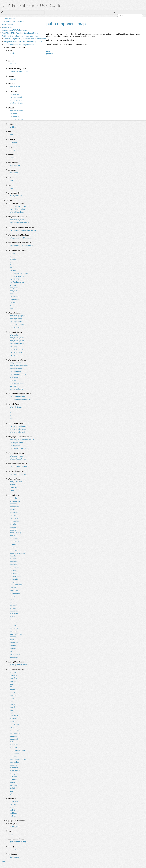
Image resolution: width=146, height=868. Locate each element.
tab (11, 308)
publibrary (14, 614)
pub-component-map (18, 842)
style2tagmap (15, 165)
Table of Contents (8, 19)
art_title (13, 259)
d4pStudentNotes (17, 103)
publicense (14, 745)
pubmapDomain (16, 634)
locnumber (14, 716)
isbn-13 (13, 698)
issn (11, 710)
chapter (13, 64)
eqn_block (14, 288)
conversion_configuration (19, 71)
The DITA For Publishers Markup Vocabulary (20, 36)
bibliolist (13, 524)
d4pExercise (14, 94)
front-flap (14, 565)
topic (12, 188)
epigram (13, 380)
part (12, 135)
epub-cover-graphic (17, 553)
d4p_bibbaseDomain (18, 206)
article (12, 53)
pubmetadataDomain (18, 759)
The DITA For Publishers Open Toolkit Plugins (20, 33)
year (12, 794)
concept (13, 79)
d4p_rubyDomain (16, 407)
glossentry (14, 573)
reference (14, 142)
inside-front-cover (17, 585)
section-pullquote (17, 389)
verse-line (14, 487)
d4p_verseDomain (17, 482)
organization (15, 724)
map (12, 834)
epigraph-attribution (18, 383)
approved (14, 672)
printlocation (15, 730)
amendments (15, 501)
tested (12, 788)
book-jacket (14, 521)
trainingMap (15, 857)
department (15, 541)
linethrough (14, 299)
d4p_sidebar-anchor (18, 276)
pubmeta (14, 756)
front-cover (14, 562)
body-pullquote (16, 363)
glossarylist (14, 579)
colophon (13, 530)
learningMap (15, 826)
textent (13, 807)
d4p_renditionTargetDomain (21, 399)
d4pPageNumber (16, 442)
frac (11, 294)
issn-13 (13, 707)
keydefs (13, 588)
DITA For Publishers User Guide (13, 21)
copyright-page (16, 533)
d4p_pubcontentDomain (19, 366)
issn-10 (13, 704)
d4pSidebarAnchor (17, 282)
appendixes (14, 507)
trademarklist (15, 654)
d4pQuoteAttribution (18, 374)
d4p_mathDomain (17, 324)
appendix (14, 504)
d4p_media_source (17, 338)
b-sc (12, 265)
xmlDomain (14, 813)
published (14, 747)
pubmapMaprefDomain (19, 665)
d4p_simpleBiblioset (18, 432)
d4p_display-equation (18, 316)
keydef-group (15, 590)
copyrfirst (13, 678)
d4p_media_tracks (17, 341)
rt (11, 416)
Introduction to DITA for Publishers (14, 30)
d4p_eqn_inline (16, 321)
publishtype (14, 753)
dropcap (13, 285)
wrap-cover (14, 657)
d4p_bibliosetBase (17, 212)
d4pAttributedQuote (18, 371)
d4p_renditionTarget (18, 396)
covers (12, 536)
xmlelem (13, 816)
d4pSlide (13, 113)
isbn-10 (13, 695)
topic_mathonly (16, 196)
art (11, 256)
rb (11, 410)
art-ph (12, 253)
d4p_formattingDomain (19, 273)
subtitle (13, 645)
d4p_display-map (17, 456)
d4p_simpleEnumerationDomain (22, 440)
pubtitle (13, 625)
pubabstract (15, 611)
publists (13, 619)
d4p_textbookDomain (18, 459)
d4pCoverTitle (15, 87)
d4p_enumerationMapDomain (21, 238)
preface (13, 608)
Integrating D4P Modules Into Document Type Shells (23, 42)
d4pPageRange (16, 445)
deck (12, 56)
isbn (12, 701)
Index (4, 862)
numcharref (14, 801)
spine (12, 640)
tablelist (13, 648)
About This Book (8, 24)
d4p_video (14, 346)
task (12, 180)
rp (11, 413)
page (12, 599)
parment (13, 804)
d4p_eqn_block (16, 319)
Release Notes (7, 27)
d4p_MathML (15, 327)
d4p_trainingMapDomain (19, 466)
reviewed (13, 776)
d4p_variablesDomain (18, 474)
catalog (13, 270)
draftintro (14, 547)
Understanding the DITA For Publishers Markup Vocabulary (25, 39)
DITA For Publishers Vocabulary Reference (19, 44)
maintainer (14, 719)
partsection (14, 605)
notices (13, 596)
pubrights (14, 773)
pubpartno (14, 768)
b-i (11, 262)
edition (13, 692)
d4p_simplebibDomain (18, 426)
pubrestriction (15, 771)
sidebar (13, 157)
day (11, 684)
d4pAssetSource (16, 369)
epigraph (13, 386)
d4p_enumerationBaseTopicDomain (23, 230)
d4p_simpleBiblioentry (18, 429)
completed (14, 675)
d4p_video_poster (17, 349)
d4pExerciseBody (16, 97)
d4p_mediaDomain (17, 343)
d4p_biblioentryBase (18, 209)
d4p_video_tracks (17, 355)
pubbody (13, 622)
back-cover (14, 512)
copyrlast (13, 681)
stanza (12, 485)
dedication (14, 538)
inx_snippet (14, 296)
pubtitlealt (14, 628)
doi (11, 687)
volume (13, 791)
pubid (12, 742)
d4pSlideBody (15, 116)
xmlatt (12, 810)
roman (12, 302)
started (13, 782)
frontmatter (14, 567)
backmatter (14, 518)
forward (13, 559)
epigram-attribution (17, 377)
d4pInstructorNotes (17, 100)
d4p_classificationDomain (19, 223)
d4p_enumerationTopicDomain (21, 246)
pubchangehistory (17, 733)
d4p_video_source (17, 352)
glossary (13, 570)
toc (11, 651)
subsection (14, 173)
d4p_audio (14, 335)
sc (11, 305)
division (13, 127)
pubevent (14, 736)
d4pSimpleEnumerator (18, 448)
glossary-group (16, 576)
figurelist (13, 556)
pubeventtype (15, 739)
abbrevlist (14, 498)
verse (12, 490)
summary (13, 785)
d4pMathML (15, 279)
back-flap (14, 515)
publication (14, 631)
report (12, 150)
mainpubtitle (15, 593)
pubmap (13, 849)
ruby (12, 419)
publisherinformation (18, 750)
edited (13, 690)
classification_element (18, 220)
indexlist (13, 582)
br (11, 268)
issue (12, 713)
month (12, 721)
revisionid (14, 779)
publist (13, 617)
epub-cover (14, 550)
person (13, 727)
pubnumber (14, 762)
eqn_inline (14, 291)
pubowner (14, 765)
